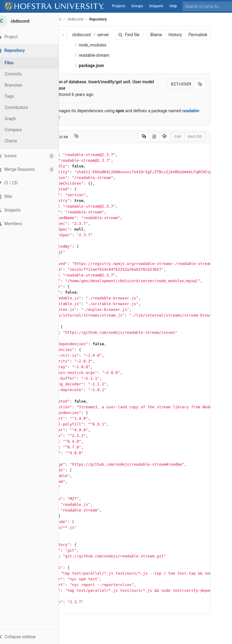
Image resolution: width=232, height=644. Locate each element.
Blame (154, 35)
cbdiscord (83, 35)
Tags (17, 96)
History (173, 35)
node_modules (94, 45)
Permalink (196, 35)
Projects (119, 6)
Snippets (156, 6)
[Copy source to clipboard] (142, 137)
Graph (18, 119)
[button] (33, 637)
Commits (21, 74)
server (105, 35)
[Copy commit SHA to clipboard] (198, 84)
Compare (21, 130)
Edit (176, 137)
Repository (100, 19)
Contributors (24, 107)
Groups (137, 6)
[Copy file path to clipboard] (78, 137)
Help (173, 6)
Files (17, 63)
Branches (21, 85)
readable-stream (96, 55)
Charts (18, 141)
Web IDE (193, 137)
